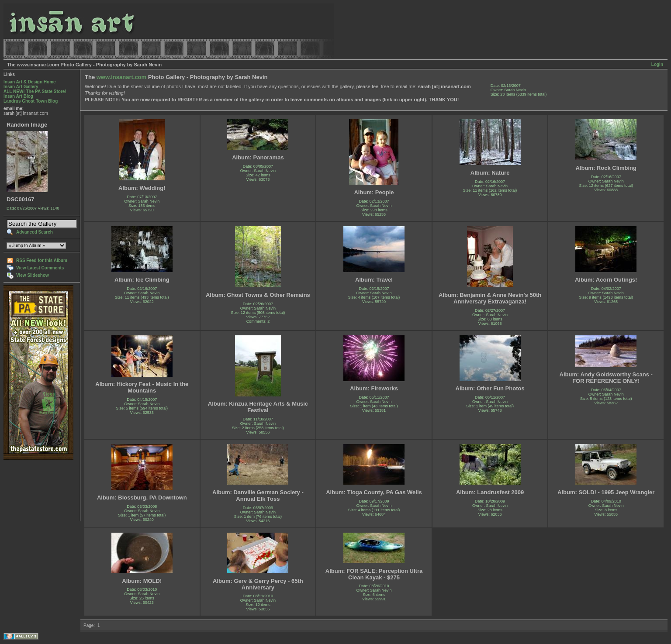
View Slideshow (33, 275)
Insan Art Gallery (21, 87)
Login (657, 64)
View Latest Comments (40, 268)
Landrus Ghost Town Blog (31, 101)
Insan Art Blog (18, 96)
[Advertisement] (31, 491)
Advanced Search (35, 232)
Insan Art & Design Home (30, 82)
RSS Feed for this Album (42, 260)
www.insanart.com (121, 77)
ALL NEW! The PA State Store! (35, 91)
